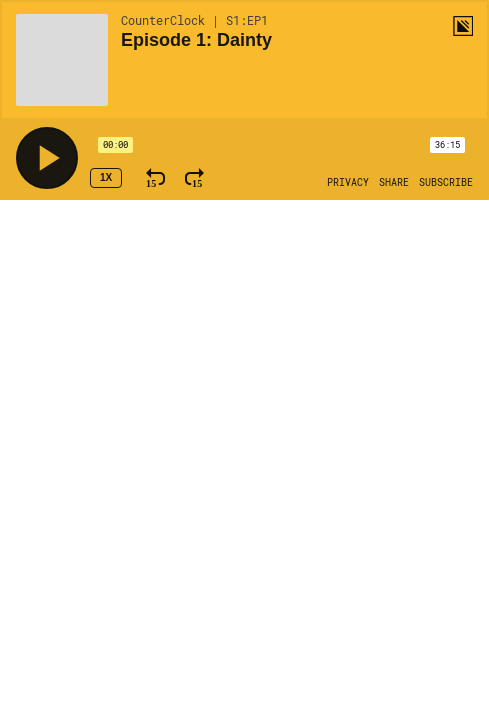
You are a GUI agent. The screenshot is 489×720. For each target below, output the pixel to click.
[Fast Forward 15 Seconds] (194, 178)
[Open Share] (394, 183)
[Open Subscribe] (446, 183)
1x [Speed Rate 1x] (106, 177)
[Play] (47, 158)
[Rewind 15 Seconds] (155, 178)
